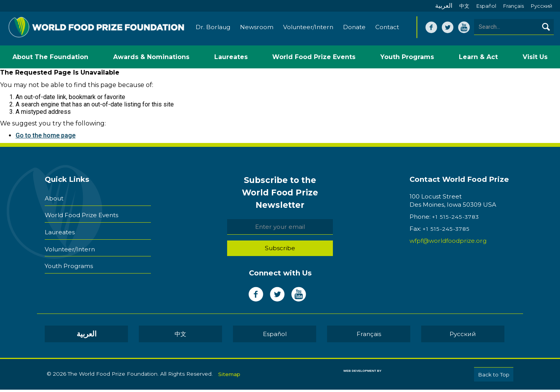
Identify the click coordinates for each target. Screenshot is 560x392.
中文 (464, 6)
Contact (387, 30)
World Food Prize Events (81, 214)
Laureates (60, 229)
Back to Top (494, 377)
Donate (354, 30)
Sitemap (229, 375)
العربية (444, 6)
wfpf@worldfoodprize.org (448, 244)
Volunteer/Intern (308, 30)
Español (486, 6)
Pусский (542, 6)
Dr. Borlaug (213, 30)
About (54, 199)
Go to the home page (45, 139)
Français (514, 6)
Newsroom (256, 30)
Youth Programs (69, 259)
